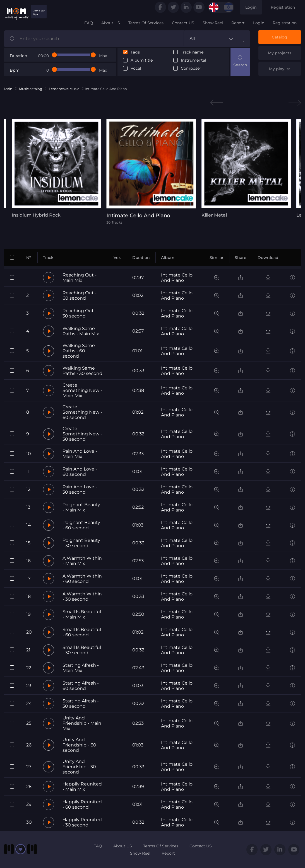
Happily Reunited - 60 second (82, 804)
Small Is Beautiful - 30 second (82, 650)
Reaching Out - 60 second (80, 295)
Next (295, 103)
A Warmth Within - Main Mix (82, 561)
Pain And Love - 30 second (80, 489)
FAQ (89, 23)
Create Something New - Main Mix (82, 390)
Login (251, 7)
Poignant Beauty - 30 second (81, 543)
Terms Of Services (146, 23)
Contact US (183, 23)
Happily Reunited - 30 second (82, 822)
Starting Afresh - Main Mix (81, 668)
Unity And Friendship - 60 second (79, 745)
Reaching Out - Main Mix (80, 278)
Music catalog (31, 89)
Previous (217, 103)
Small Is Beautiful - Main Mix (82, 614)
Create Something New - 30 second (82, 434)
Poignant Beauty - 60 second (81, 525)
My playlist (280, 69)
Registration (283, 7)
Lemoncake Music (64, 89)
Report (238, 23)
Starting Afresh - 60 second (81, 686)
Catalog (279, 37)
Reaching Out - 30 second (80, 313)
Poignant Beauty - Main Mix (81, 507)
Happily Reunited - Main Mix (82, 787)
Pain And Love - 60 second (80, 472)
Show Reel (213, 23)
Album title (142, 60)
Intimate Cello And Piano (177, 278)
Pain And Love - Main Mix (80, 454)
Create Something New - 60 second (82, 412)
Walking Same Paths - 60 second (79, 351)
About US (111, 23)
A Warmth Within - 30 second (82, 597)
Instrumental (194, 60)
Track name (192, 52)
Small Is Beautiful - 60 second (82, 632)
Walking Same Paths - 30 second (82, 371)
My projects (280, 53)
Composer (191, 68)
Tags (135, 52)
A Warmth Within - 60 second (82, 579)
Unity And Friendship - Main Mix (82, 723)
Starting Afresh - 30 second (81, 704)
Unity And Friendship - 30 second (79, 767)
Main (8, 89)
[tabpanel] (51, 168)
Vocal (136, 68)
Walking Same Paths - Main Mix (81, 331)
